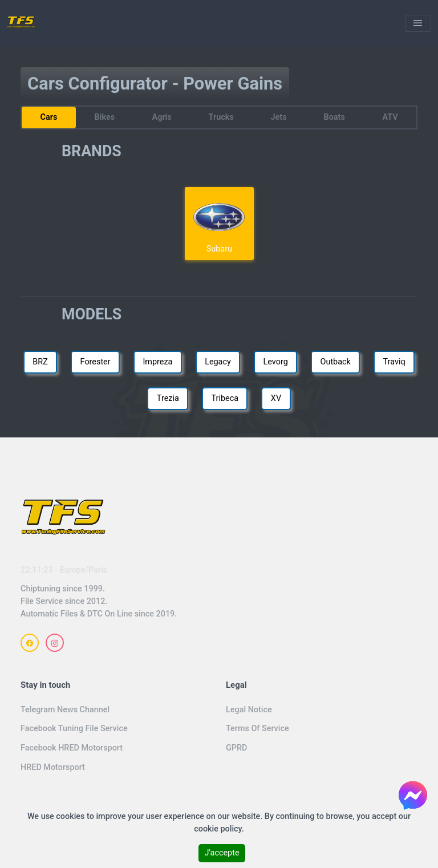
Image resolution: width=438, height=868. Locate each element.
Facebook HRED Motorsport (72, 748)
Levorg (276, 362)
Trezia (168, 398)
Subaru (219, 223)
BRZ (40, 362)
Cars (49, 117)
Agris (161, 117)
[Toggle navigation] (418, 23)
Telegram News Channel (65, 710)
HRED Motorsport (53, 767)
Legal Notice (249, 710)
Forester (96, 362)
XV (276, 398)
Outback (336, 362)
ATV (390, 117)
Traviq (394, 362)
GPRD (236, 748)
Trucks (221, 117)
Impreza (157, 362)
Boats (334, 117)
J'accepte (222, 853)
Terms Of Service (257, 729)
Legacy (218, 362)
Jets (279, 117)
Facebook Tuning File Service (74, 729)
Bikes (105, 117)
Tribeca (225, 398)
